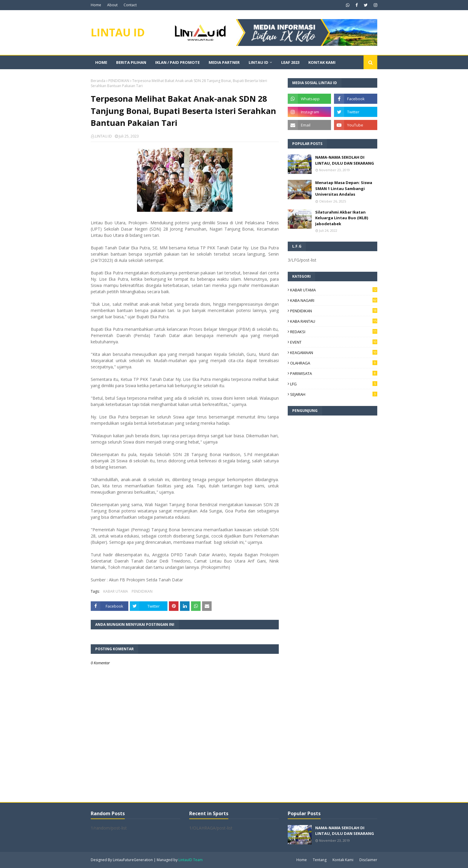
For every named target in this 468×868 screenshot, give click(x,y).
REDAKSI (334, 332)
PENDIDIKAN (119, 81)
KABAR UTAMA (116, 591)
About (112, 5)
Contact (130, 5)
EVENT (334, 342)
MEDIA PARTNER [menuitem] (224, 62)
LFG (334, 384)
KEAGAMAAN (334, 353)
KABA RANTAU (334, 321)
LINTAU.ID (103, 136)
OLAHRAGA (334, 363)
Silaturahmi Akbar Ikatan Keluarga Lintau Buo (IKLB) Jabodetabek (342, 218)
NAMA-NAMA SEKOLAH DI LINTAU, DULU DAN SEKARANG (345, 160)
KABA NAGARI (334, 300)
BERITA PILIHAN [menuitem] (131, 62)
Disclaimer (368, 860)
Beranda (98, 81)
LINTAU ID (118, 32)
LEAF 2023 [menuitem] (290, 62)
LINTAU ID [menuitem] (258, 62)
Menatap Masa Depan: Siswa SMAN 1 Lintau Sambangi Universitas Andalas (344, 188)
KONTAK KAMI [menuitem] (322, 62)
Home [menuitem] (101, 62)
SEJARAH (334, 394)
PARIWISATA (334, 373)
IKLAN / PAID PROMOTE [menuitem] (177, 62)
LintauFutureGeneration (133, 860)
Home (96, 5)
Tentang (320, 860)
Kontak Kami (343, 860)
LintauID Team (191, 860)
